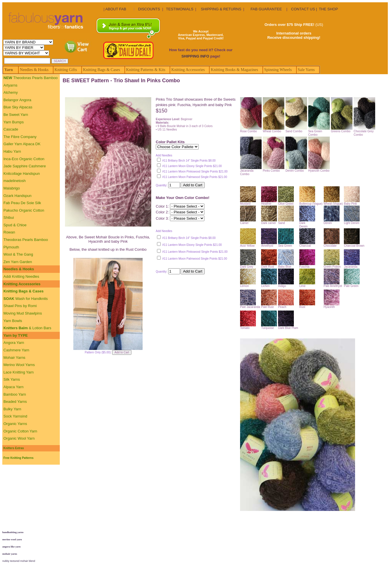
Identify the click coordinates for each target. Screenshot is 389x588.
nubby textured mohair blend (19, 561)
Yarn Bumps (14, 122)
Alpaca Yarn (14, 387)
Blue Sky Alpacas (18, 107)
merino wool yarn (12, 539)
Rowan (9, 232)
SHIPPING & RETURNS (221, 9)
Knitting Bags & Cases (23, 291)
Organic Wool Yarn (19, 438)
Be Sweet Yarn (16, 115)
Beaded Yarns (15, 402)
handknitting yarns (13, 532)
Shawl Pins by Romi (20, 306)
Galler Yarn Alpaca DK (22, 144)
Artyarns (10, 85)
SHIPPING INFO (195, 56)
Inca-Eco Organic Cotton (24, 159)
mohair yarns (10, 554)
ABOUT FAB (116, 9)
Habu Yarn (12, 151)
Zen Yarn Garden (18, 262)
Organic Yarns (15, 424)
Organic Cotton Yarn (20, 431)
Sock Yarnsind (15, 416)
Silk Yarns (12, 379)
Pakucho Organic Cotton (24, 210)
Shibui (9, 218)
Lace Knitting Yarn (19, 372)
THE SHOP (328, 9)
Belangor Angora (17, 100)
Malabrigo (12, 188)
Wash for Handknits (26, 299)
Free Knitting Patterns (18, 458)
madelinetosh (15, 181)
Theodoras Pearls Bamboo (31, 78)
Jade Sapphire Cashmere (25, 166)
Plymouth (11, 247)
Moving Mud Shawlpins (23, 313)
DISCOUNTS (149, 9)
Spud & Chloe (15, 225)
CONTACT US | (304, 9)
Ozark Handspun (18, 196)
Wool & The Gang (18, 254)
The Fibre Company (20, 137)
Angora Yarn (14, 343)
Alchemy (11, 92)
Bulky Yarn (12, 409)
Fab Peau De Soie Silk (22, 203)
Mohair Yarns (14, 358)
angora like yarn (12, 547)
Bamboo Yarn (15, 394)
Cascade (11, 129)
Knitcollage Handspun (22, 174)
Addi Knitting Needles (21, 276)
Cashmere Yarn (16, 350)
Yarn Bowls (13, 321)
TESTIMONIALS (180, 9)
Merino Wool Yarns (19, 365)
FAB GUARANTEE (266, 9)
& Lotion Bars (27, 328)
